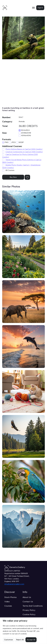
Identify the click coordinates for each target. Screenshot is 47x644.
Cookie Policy (29, 614)
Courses (8, 606)
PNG (5, 142)
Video (7, 602)
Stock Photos (10, 597)
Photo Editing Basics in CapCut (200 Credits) (24, 149)
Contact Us (28, 602)
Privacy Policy (29, 610)
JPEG (12, 142)
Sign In (40, 8)
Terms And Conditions (33, 606)
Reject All (20, 640)
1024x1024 (24, 130)
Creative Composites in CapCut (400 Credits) (24, 152)
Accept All (31, 640)
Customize (9, 640)
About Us (27, 597)
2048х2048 (25, 133)
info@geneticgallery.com (14, 584)
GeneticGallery (15, 567)
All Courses (8, 170)
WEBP (20, 142)
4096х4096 (25, 136)
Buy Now (13, 177)
